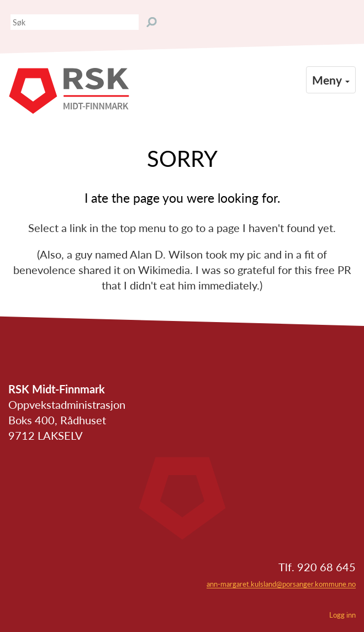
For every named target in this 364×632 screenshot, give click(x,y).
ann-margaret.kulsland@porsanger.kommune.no (281, 584)
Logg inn (342, 615)
